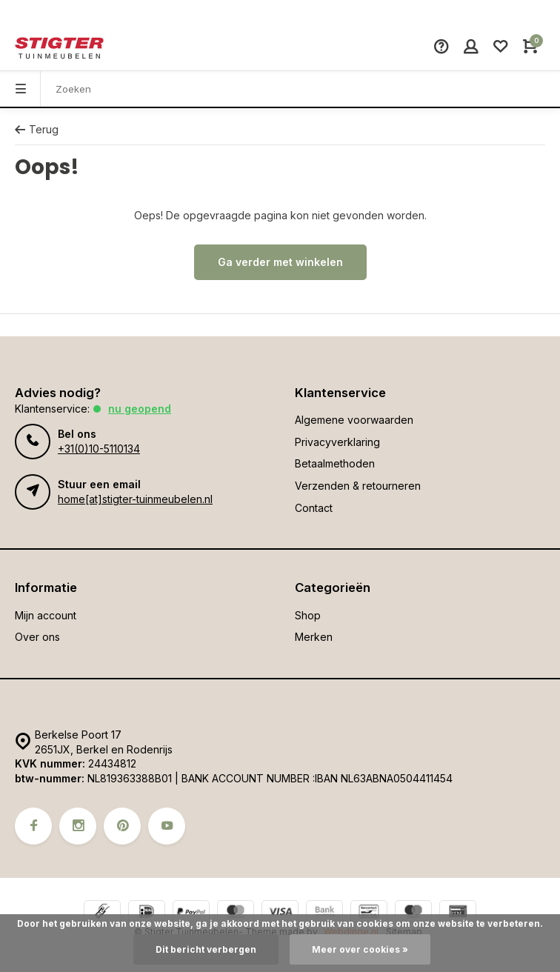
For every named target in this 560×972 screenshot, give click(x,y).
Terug (37, 129)
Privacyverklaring (337, 442)
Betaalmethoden (335, 463)
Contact (314, 508)
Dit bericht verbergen (206, 949)
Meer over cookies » (360, 949)
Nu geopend (140, 409)
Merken (314, 637)
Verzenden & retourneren (358, 486)
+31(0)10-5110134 (99, 449)
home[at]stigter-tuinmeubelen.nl (135, 499)
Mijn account (46, 615)
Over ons (37, 637)
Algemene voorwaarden (354, 420)
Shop (308, 615)
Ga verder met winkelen (280, 262)
